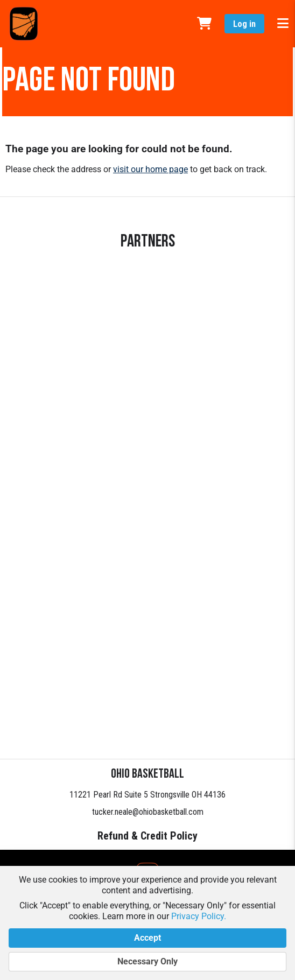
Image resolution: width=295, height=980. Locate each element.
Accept (147, 938)
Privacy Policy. (199, 916)
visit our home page (150, 169)
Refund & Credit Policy (147, 836)
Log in (244, 24)
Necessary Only (147, 962)
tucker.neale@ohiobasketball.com (148, 812)
